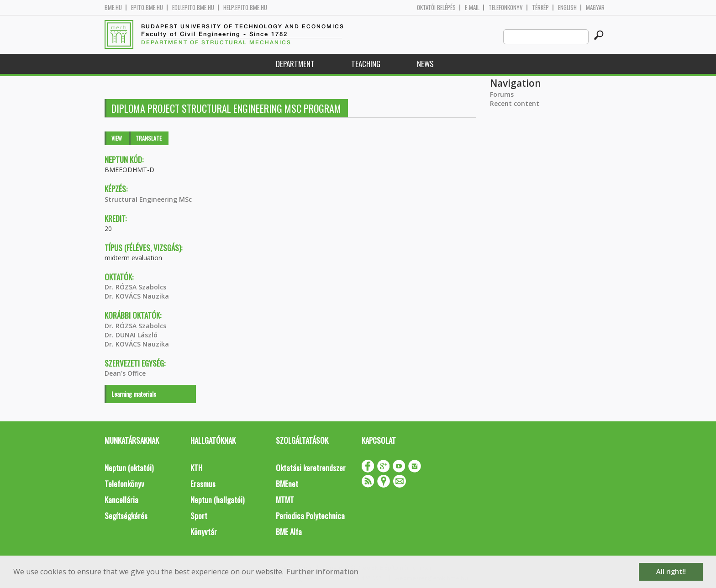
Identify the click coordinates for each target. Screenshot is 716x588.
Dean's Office (125, 373)
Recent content (515, 103)
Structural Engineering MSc (148, 199)
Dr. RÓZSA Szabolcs (135, 287)
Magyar (595, 8)
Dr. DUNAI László (131, 335)
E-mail (472, 8)
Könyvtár (204, 532)
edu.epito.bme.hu (193, 8)
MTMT (285, 500)
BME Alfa (289, 532)
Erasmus (203, 484)
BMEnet (287, 484)
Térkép (540, 8)
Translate (149, 138)
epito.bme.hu (147, 8)
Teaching (366, 64)
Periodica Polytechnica (310, 516)
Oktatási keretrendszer (311, 468)
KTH (196, 468)
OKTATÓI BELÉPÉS (436, 8)
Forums (502, 94)
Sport (199, 516)
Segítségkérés (126, 516)
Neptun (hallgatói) (217, 500)
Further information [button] (323, 572)
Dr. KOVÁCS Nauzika (137, 296)
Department (295, 64)
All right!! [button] (671, 571)
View (117, 138)
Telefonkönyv (506, 8)
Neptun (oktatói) (129, 468)
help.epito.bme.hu (245, 8)
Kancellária (121, 500)
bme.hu (113, 8)
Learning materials (134, 394)
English (567, 8)
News (425, 64)
